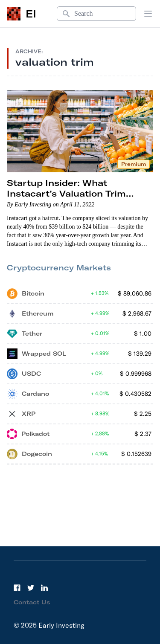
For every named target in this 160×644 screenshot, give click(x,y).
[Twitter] (31, 588)
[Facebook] (17, 588)
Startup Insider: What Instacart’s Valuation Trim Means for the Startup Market (76, 193)
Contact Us (32, 602)
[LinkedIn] (44, 588)
